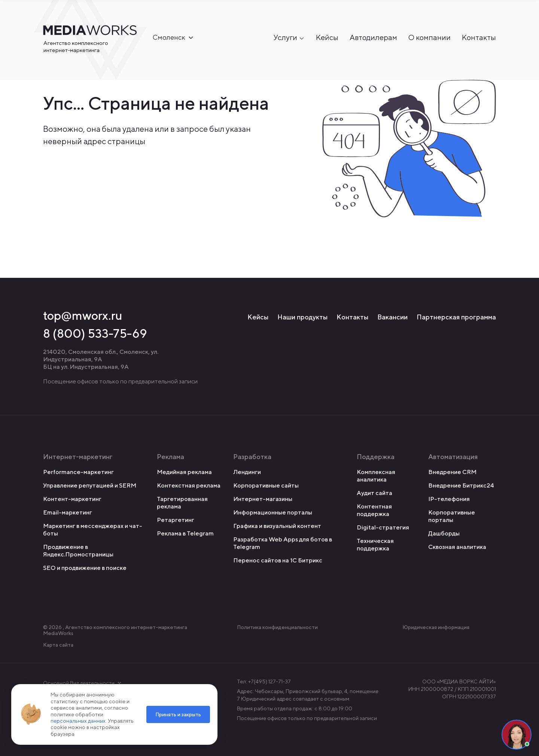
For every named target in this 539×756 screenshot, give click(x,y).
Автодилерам (373, 38)
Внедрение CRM (452, 472)
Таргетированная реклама (182, 503)
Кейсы (327, 38)
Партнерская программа (456, 317)
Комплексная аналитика (376, 476)
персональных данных (78, 721)
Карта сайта (58, 645)
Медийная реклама (184, 472)
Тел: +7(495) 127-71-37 (264, 681)
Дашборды (444, 533)
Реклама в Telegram (185, 533)
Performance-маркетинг (78, 472)
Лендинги (247, 472)
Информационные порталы (273, 512)
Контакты (479, 38)
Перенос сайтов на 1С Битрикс (278, 560)
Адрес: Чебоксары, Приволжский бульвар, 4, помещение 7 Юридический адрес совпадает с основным (308, 695)
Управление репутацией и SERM (90, 485)
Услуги (285, 38)
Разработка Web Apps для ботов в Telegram (283, 543)
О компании (430, 38)
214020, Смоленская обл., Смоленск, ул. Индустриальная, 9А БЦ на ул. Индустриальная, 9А (101, 359)
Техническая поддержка (375, 545)
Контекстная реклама (189, 485)
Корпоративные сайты (266, 485)
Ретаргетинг (176, 520)
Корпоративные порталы (452, 516)
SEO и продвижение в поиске (85, 568)
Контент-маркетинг (72, 499)
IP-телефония (449, 499)
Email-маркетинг (68, 512)
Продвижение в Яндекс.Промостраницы (78, 551)
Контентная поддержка (374, 510)
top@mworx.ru (83, 315)
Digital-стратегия (383, 527)
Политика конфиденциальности (277, 627)
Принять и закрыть (178, 714)
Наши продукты (302, 317)
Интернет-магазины (263, 499)
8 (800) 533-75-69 (95, 333)
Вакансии (392, 317)
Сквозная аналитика (457, 547)
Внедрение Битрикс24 (461, 485)
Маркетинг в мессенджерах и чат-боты (93, 530)
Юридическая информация (436, 627)
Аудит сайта (374, 493)
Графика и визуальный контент (277, 526)
